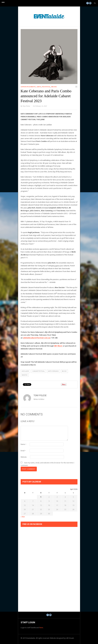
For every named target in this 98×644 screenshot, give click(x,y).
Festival (46, 87)
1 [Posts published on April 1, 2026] (41, 497)
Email (23, 451)
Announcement (28, 87)
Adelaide (25, 371)
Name (23, 444)
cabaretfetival (39, 371)
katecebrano (53, 371)
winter (25, 375)
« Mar (23, 517)
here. (42, 628)
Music (54, 87)
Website (24, 457)
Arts (39, 87)
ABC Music (58, 346)
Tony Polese (26, 106)
